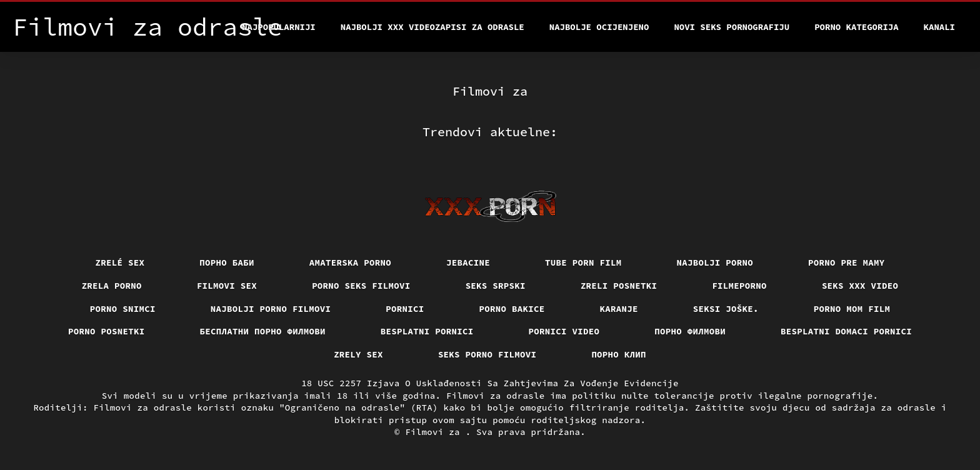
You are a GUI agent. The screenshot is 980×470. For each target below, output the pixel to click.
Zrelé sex (120, 262)
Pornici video (564, 331)
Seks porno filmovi (487, 354)
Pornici (405, 309)
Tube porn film (583, 262)
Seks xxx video (860, 286)
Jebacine (468, 262)
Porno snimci (123, 309)
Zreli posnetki (619, 286)
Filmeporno (739, 286)
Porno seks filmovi (361, 286)
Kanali (939, 27)
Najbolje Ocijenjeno (599, 27)
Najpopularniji (279, 27)
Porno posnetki (107, 331)
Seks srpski (496, 286)
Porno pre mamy (847, 262)
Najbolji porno (715, 262)
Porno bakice (512, 309)
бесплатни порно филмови (263, 331)
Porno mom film (852, 309)
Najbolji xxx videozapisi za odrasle (432, 27)
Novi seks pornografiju (732, 27)
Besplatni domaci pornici (846, 331)
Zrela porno (112, 286)
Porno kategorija (856, 27)
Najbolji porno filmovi (271, 309)
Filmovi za (435, 432)
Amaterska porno (350, 262)
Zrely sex (358, 354)
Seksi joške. (726, 309)
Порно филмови (690, 331)
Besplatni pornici (427, 331)
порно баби (227, 262)
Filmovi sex (227, 286)
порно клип (619, 354)
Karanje (619, 309)
